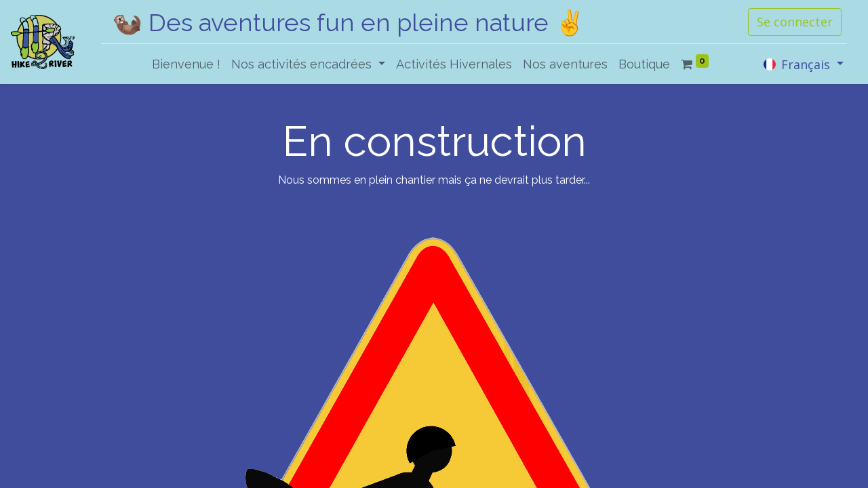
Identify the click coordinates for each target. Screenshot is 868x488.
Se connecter (795, 22)
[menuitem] (186, 64)
